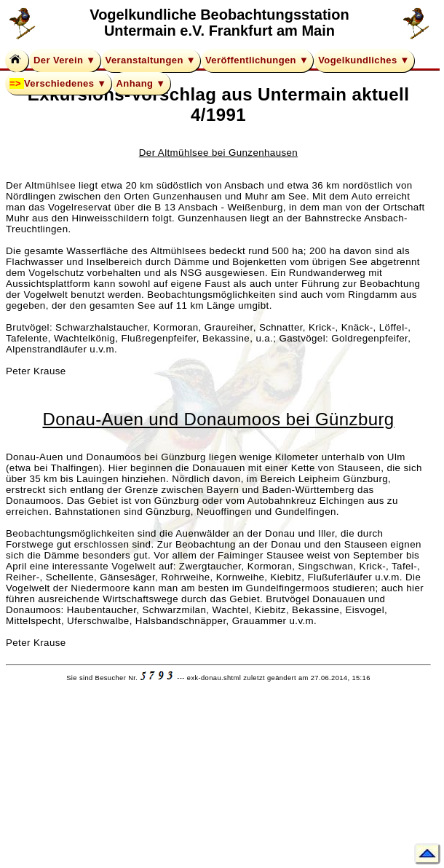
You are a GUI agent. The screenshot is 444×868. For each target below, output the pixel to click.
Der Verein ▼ (65, 60)
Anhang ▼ (141, 83)
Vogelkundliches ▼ (364, 60)
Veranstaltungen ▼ (151, 60)
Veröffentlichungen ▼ (257, 60)
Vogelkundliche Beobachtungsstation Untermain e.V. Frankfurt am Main (219, 23)
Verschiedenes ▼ (66, 83)
